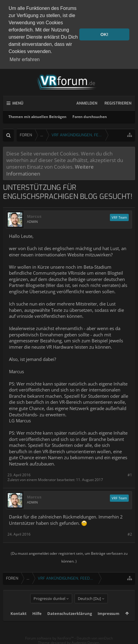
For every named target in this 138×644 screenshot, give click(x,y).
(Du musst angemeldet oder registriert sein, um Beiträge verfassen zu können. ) (69, 556)
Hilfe (37, 622)
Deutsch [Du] (89, 607)
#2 (130, 533)
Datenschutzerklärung (70, 622)
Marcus (34, 215)
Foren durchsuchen (90, 115)
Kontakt (19, 622)
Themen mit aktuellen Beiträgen (37, 115)
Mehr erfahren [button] (25, 59)
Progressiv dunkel (49, 607)
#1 (130, 474)
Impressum (109, 622)
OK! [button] (104, 34)
